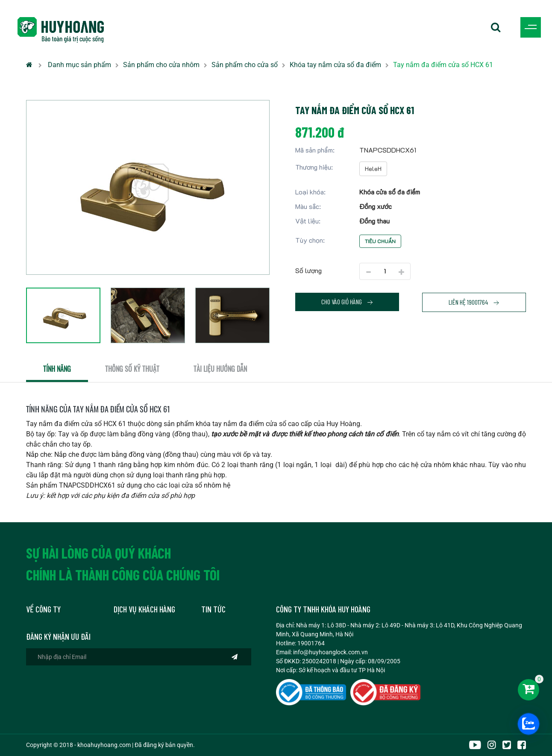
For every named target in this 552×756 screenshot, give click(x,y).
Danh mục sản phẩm (79, 65)
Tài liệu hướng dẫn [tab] (220, 369)
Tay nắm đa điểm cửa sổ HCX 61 (443, 65)
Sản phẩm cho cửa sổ (245, 65)
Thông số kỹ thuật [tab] (132, 369)
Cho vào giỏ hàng (347, 302)
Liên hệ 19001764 (474, 302)
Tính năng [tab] (57, 369)
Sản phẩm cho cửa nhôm (161, 65)
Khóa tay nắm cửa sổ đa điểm (335, 65)
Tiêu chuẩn (380, 241)
